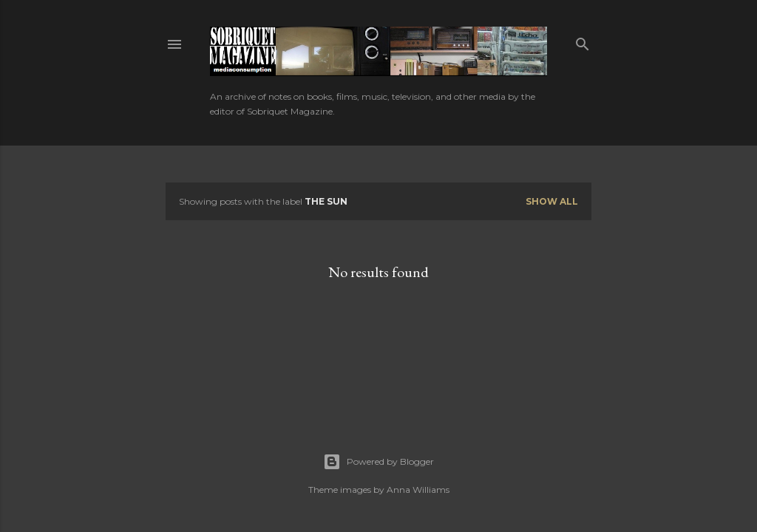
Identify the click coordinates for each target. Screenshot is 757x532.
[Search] (583, 41)
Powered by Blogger (378, 462)
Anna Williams (418, 490)
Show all (552, 201)
